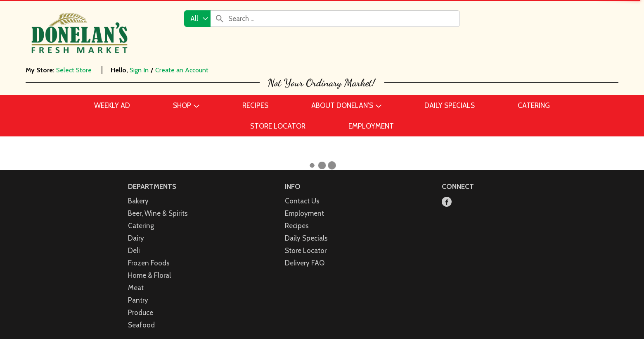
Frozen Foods (149, 263)
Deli (134, 251)
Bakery (138, 201)
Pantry (138, 300)
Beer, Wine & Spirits (158, 213)
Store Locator (306, 251)
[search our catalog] (220, 19)
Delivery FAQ (305, 263)
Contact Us (302, 201)
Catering (141, 226)
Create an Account (182, 70)
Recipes (297, 226)
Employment (304, 213)
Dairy (136, 238)
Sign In (139, 70)
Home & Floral (149, 275)
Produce (141, 313)
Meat (136, 288)
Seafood (141, 325)
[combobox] (197, 19)
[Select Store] (75, 70)
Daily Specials (306, 238)
